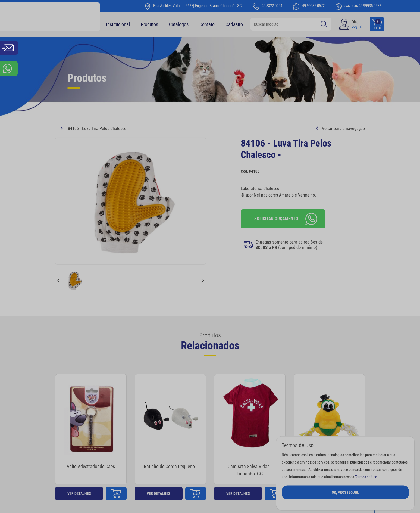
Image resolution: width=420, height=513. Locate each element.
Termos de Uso (366, 477)
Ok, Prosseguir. (345, 492)
